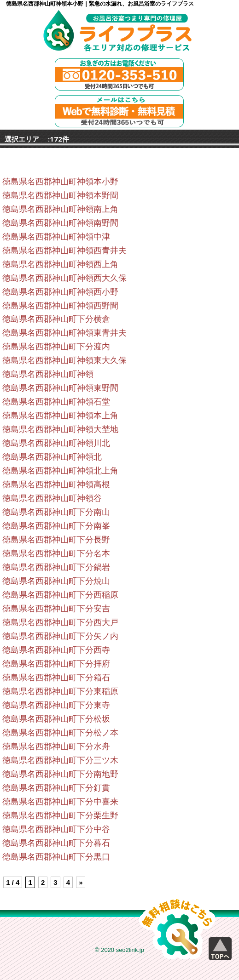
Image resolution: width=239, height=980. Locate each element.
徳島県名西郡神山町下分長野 (56, 540)
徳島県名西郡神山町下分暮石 (56, 843)
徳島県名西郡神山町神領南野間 (60, 223)
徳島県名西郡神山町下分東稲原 (60, 691)
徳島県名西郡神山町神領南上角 (60, 209)
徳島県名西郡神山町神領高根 (56, 484)
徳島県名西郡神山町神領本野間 (60, 195)
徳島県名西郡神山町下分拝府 (56, 664)
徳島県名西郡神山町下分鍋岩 (56, 567)
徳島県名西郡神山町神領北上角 (60, 471)
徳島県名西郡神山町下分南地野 (60, 774)
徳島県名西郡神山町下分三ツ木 (60, 760)
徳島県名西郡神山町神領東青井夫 (64, 333)
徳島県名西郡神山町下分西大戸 (60, 622)
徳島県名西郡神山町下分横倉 (56, 319)
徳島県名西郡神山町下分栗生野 (60, 815)
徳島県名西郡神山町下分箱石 (56, 678)
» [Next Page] (81, 882)
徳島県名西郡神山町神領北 (52, 457)
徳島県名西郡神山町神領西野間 (60, 306)
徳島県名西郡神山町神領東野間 (60, 388)
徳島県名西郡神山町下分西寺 (56, 650)
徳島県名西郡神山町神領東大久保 (64, 360)
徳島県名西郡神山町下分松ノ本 (60, 733)
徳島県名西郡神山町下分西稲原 (60, 595)
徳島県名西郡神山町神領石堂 (56, 402)
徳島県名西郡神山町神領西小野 (60, 292)
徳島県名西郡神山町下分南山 (56, 512)
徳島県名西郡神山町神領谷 (52, 498)
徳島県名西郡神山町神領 (48, 374)
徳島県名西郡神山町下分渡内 (56, 347)
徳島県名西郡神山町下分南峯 (56, 526)
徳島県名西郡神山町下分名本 (56, 553)
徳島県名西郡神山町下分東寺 (56, 705)
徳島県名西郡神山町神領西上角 (60, 264)
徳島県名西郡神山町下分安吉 (56, 609)
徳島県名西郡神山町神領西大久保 (64, 278)
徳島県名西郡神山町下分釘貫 (56, 788)
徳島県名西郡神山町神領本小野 (60, 182)
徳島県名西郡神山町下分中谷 (56, 829)
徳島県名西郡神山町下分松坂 (56, 719)
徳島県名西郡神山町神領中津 (56, 237)
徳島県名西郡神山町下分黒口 (56, 857)
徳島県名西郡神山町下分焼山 (56, 581)
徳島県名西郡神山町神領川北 (56, 443)
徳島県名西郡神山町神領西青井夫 (64, 251)
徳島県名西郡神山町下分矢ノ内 (60, 636)
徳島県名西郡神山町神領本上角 (60, 416)
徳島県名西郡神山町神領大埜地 (60, 429)
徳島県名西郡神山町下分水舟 (56, 746)
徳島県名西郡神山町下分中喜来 (60, 802)
